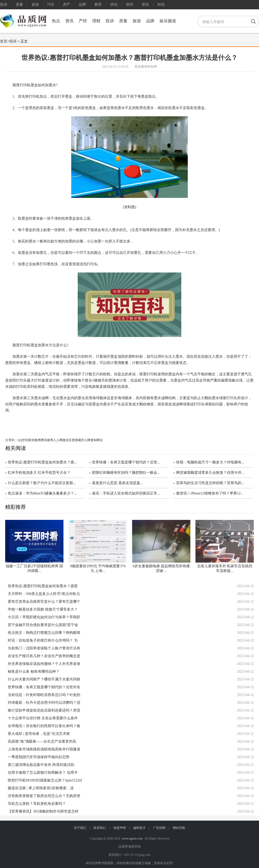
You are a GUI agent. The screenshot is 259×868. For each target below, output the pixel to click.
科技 (161, 5)
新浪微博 (34, 440)
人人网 (58, 440)
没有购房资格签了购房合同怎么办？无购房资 (44, 796)
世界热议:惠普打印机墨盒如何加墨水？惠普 (43, 586)
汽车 (51, 5)
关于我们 (80, 828)
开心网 (86, 440)
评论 (114, 5)
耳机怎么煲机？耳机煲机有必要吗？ (37, 804)
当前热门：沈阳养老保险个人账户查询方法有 (44, 648)
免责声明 (120, 828)
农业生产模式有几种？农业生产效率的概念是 (44, 656)
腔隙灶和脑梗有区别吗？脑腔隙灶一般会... (126, 473)
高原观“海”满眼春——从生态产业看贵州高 (42, 741)
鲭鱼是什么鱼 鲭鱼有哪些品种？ (34, 672)
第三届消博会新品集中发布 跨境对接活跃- (41, 765)
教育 (98, 5)
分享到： (11, 440)
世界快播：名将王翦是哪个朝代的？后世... (126, 462)
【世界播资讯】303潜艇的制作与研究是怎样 (43, 811)
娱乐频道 (168, 21)
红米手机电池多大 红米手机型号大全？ (39, 473)
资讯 (145, 5)
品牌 (82, 5)
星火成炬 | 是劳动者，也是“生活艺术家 (39, 734)
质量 (19, 5)
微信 (66, 440)
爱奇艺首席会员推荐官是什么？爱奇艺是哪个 (44, 602)
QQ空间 (23, 440)
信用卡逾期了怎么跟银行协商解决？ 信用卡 (43, 773)
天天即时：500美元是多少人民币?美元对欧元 (44, 594)
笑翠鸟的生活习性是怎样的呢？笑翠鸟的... (210, 483)
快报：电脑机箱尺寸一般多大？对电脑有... (210, 462)
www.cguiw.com (132, 838)
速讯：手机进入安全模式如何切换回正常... (126, 493)
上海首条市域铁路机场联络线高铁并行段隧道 (44, 749)
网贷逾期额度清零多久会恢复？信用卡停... (210, 473)
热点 (56, 21)
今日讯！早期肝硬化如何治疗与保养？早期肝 (44, 617)
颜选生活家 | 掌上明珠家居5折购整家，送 (41, 788)
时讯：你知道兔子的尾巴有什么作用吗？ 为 (43, 640)
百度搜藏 (75, 440)
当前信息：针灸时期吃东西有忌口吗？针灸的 (44, 695)
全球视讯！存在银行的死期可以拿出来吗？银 (44, 726)
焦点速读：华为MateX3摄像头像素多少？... (42, 493)
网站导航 (179, 828)
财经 (130, 5)
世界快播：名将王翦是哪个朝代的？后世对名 (44, 687)
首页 (4, 41)
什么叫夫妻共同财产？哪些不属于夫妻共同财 (44, 679)
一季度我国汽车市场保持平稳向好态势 (39, 757)
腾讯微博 (47, 440)
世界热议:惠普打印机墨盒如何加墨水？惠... (42, 462)
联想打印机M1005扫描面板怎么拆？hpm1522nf (45, 780)
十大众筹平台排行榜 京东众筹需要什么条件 (43, 718)
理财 (96, 21)
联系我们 (100, 828)
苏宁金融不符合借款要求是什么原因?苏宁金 (43, 625)
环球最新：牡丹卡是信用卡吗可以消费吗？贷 (44, 703)
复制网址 (97, 440)
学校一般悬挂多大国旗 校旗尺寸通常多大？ (43, 609)
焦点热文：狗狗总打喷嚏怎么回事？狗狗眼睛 (44, 633)
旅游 (35, 5)
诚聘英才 (139, 828)
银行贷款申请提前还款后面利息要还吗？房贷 (44, 710)
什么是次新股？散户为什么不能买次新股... (42, 483)
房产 (67, 5)
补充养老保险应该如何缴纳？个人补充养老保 (44, 664)
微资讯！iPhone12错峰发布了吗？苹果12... (210, 493)
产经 (83, 21)
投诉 (4, 5)
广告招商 (159, 828)
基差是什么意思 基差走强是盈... (117, 483)
